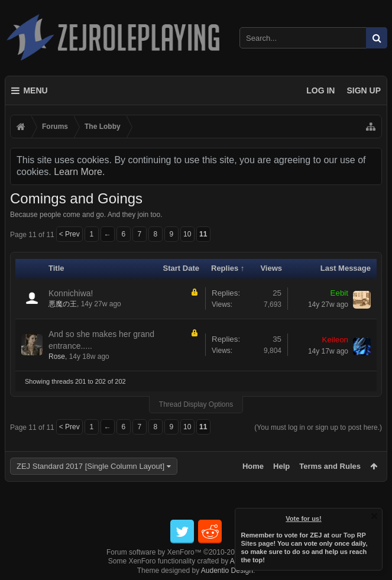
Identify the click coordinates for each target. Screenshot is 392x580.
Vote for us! (304, 519)
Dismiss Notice (374, 516)
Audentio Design (227, 571)
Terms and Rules (330, 466)
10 (187, 234)
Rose (57, 357)
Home (253, 466)
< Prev (69, 234)
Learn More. (79, 172)
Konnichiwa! (71, 293)
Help (281, 466)
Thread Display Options (196, 404)
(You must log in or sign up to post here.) (318, 427)
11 (203, 234)
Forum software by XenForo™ (196, 552)
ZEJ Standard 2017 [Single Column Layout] (90, 466)
